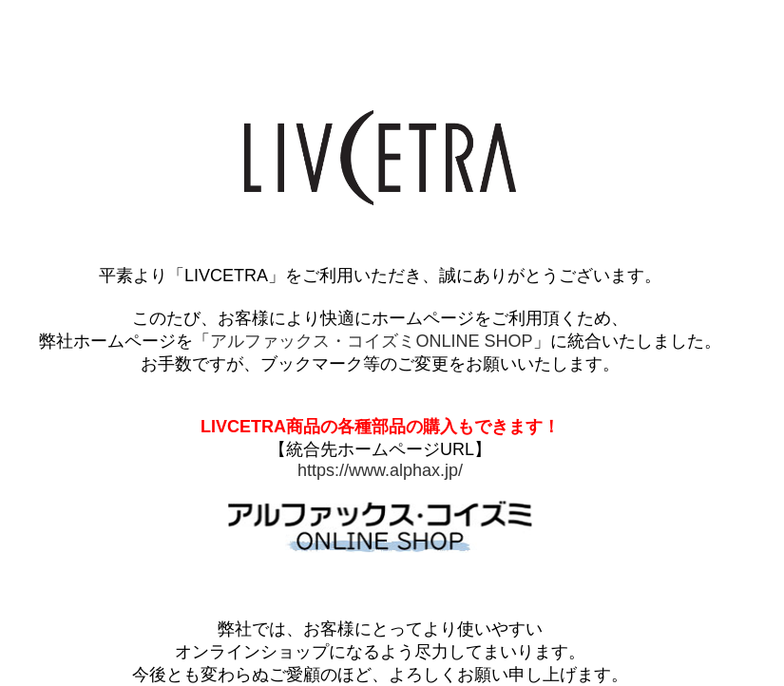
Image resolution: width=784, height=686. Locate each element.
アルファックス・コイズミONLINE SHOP (371, 341)
